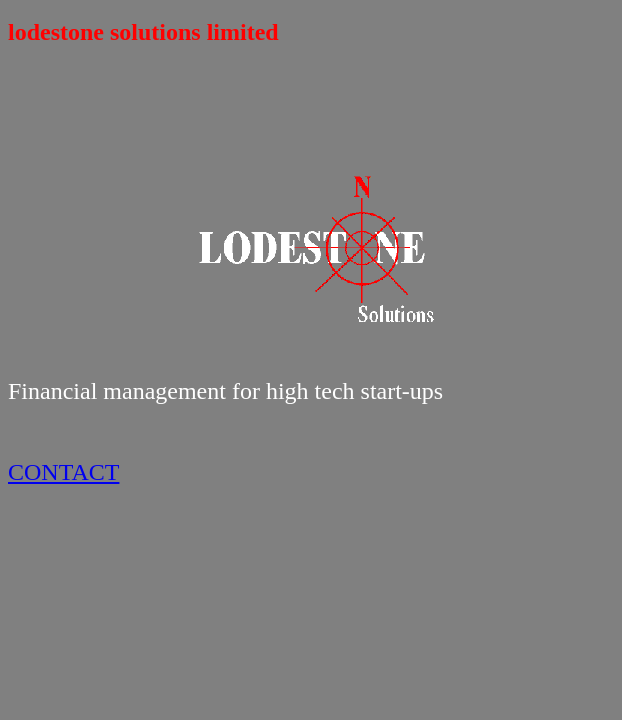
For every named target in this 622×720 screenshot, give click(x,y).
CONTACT (63, 472)
